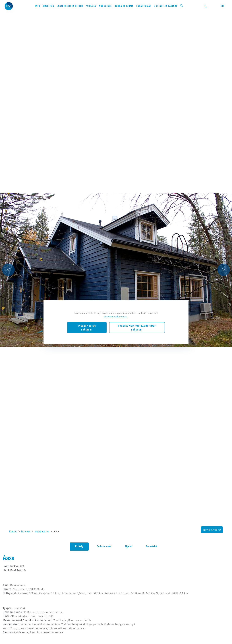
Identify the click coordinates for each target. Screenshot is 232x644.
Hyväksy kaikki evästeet (87, 328)
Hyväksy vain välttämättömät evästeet (137, 328)
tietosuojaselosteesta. (116, 316)
